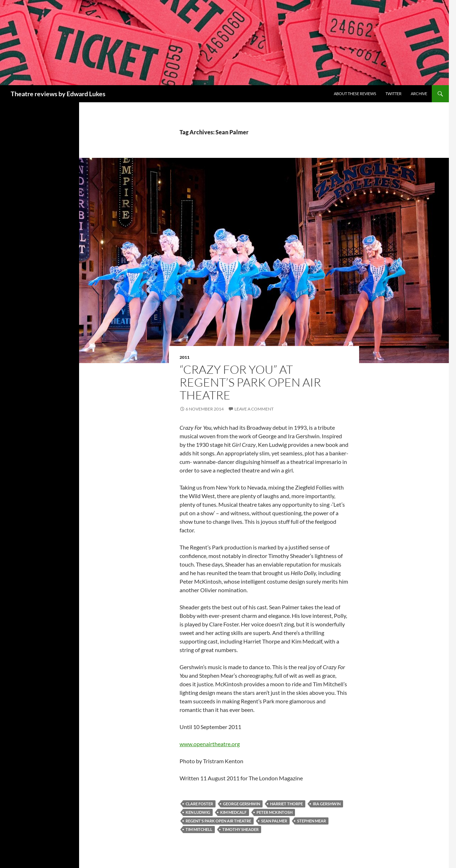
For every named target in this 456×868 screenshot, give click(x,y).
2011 (185, 357)
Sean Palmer (274, 821)
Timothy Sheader (240, 829)
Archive (419, 94)
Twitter (393, 94)
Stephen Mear (312, 821)
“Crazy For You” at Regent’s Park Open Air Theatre (250, 382)
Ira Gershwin (327, 804)
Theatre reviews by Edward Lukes (58, 94)
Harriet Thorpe (286, 804)
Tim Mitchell (199, 829)
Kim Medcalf (233, 812)
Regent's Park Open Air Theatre (218, 821)
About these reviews (355, 94)
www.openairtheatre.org (210, 744)
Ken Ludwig (198, 812)
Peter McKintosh (274, 812)
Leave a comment (254, 409)
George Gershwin (242, 804)
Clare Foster (199, 804)
